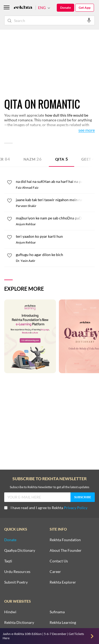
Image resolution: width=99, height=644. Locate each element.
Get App (85, 8)
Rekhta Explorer (63, 582)
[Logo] (23, 8)
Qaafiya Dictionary (20, 550)
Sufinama (57, 612)
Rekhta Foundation (65, 540)
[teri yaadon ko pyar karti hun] (55, 236)
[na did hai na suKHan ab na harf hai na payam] (55, 182)
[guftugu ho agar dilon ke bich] (55, 255)
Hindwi (10, 612)
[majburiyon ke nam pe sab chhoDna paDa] (55, 218)
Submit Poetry (16, 582)
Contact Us (59, 561)
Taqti (8, 561)
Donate (65, 8)
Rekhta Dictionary (19, 623)
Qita (62, 159)
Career (55, 572)
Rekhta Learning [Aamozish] (63, 623)
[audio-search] (89, 20)
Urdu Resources (17, 572)
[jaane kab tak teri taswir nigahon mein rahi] (55, 200)
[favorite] (10, 183)
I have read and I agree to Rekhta (46, 508)
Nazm (33, 159)
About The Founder (66, 550)
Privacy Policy (76, 508)
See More (87, 130)
